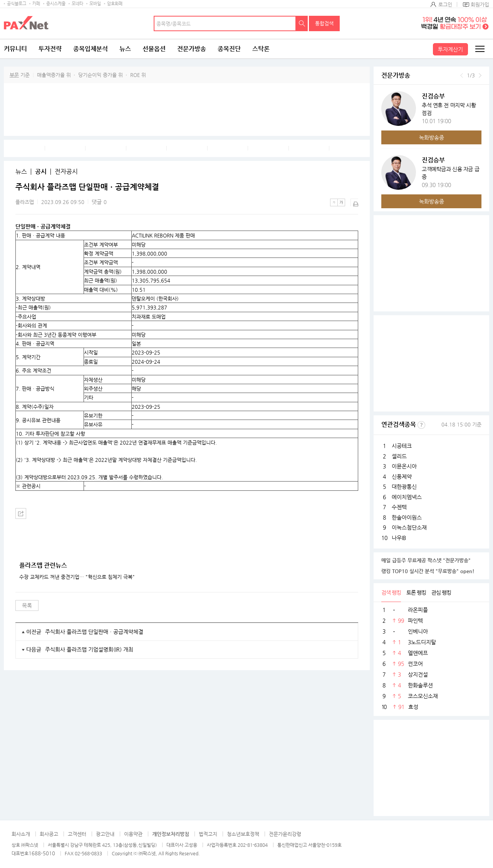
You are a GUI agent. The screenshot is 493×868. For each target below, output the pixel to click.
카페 (36, 4)
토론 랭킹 (416, 592)
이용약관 (133, 834)
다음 (480, 75)
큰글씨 (341, 202)
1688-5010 (42, 853)
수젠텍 (399, 507)
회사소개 (21, 834)
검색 (302, 23)
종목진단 (229, 49)
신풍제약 (402, 477)
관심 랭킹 (441, 592)
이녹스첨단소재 (409, 527)
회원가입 (480, 4)
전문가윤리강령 (285, 834)
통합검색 (324, 23)
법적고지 (208, 834)
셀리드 (399, 456)
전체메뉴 (480, 49)
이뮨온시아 (404, 466)
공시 (41, 172)
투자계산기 (450, 49)
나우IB (399, 538)
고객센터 (77, 834)
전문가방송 (192, 49)
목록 (27, 605)
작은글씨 (334, 202)
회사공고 (49, 834)
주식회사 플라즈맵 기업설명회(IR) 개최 (89, 649)
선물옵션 (154, 49)
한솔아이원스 (407, 517)
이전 (462, 75)
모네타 (77, 4)
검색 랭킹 (391, 592)
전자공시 (66, 172)
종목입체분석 (91, 49)
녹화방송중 (432, 137)
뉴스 (125, 49)
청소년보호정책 (243, 834)
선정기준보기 (421, 425)
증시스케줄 (56, 4)
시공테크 (402, 446)
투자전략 (50, 49)
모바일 (95, 4)
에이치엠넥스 (407, 497)
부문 (14, 75)
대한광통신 (404, 487)
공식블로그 (17, 4)
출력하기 (354, 202)
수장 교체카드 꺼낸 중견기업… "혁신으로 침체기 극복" (77, 577)
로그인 (445, 4)
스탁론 (261, 49)
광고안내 (105, 834)
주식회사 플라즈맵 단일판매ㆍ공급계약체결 (94, 632)
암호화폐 (115, 4)
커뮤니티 (15, 49)
